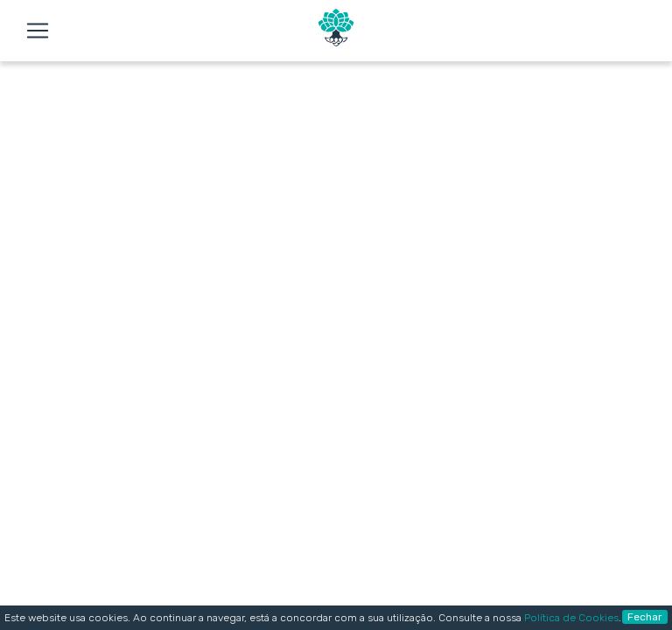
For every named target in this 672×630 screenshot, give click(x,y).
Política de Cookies (571, 618)
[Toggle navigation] (38, 31)
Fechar (645, 617)
